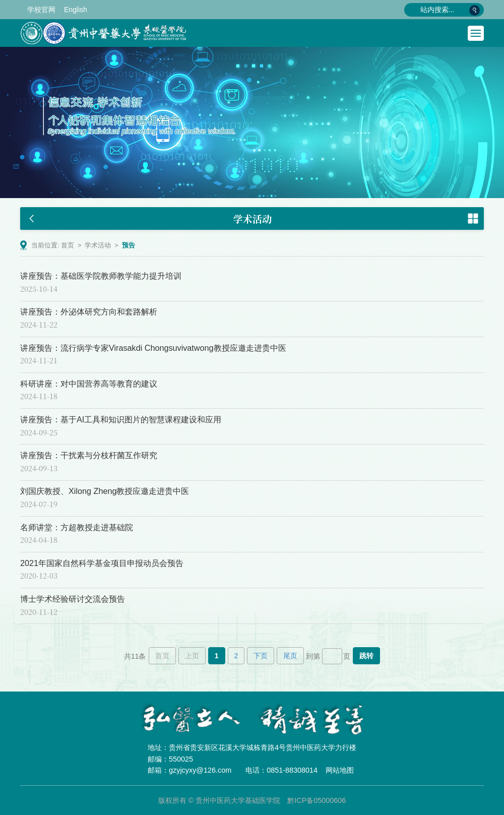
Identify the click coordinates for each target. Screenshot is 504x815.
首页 (68, 245)
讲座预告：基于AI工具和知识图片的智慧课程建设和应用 (121, 419)
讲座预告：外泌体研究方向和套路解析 (89, 311)
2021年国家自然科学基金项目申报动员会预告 (102, 563)
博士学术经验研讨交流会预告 (73, 599)
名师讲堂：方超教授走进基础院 (77, 527)
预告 (129, 245)
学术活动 (98, 245)
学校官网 (41, 10)
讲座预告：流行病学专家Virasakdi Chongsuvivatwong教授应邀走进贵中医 (153, 348)
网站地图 (340, 770)
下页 (261, 656)
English (76, 10)
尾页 (290, 656)
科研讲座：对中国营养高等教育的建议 (89, 384)
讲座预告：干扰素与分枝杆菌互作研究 (89, 455)
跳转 (366, 656)
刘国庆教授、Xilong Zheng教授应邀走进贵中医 (105, 491)
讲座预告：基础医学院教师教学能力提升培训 (101, 276)
